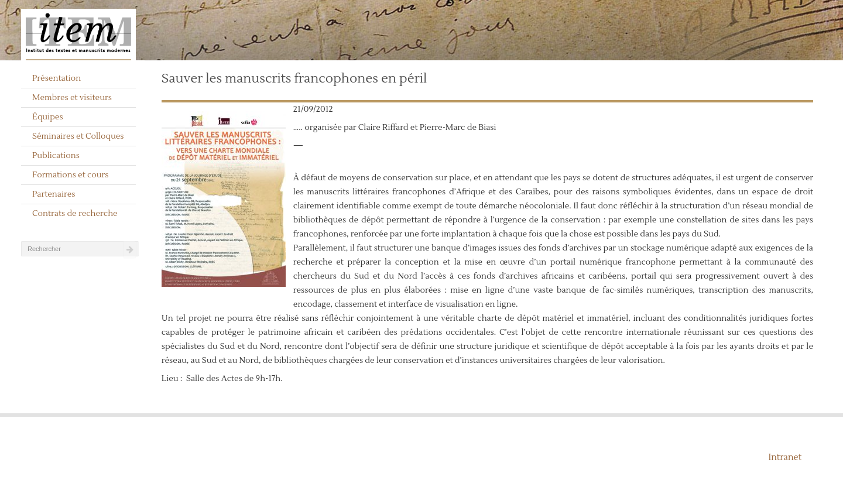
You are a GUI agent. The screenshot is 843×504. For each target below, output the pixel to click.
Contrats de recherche (75, 214)
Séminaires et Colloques (78, 136)
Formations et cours (70, 175)
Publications (56, 156)
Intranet (785, 457)
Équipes (48, 117)
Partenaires (54, 194)
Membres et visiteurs (72, 98)
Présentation (56, 78)
